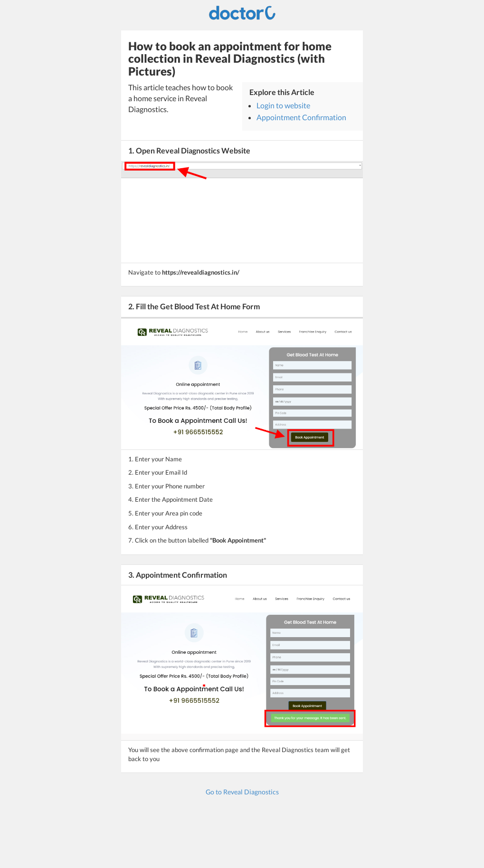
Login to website (283, 105)
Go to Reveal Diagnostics (242, 792)
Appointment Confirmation (301, 117)
